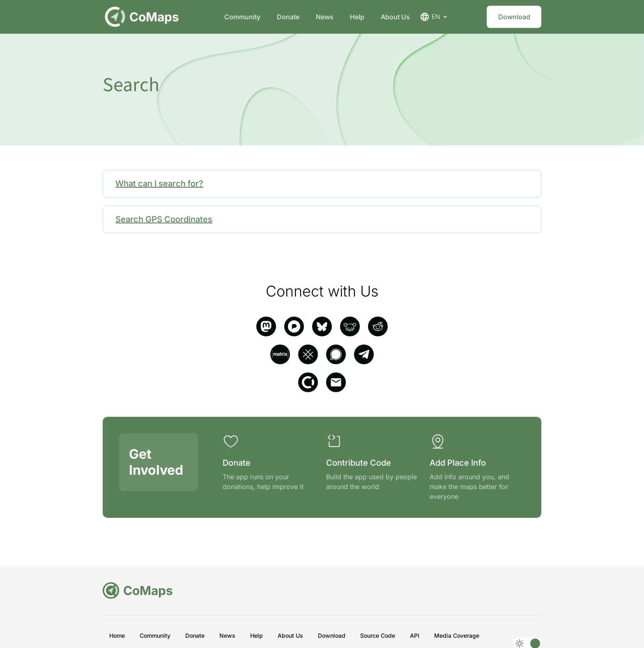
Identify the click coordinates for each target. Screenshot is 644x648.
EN (434, 17)
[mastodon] (266, 326)
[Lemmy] (350, 326)
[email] (336, 382)
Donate (288, 17)
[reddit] (378, 326)
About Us (395, 17)
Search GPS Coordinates (164, 219)
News (325, 17)
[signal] (336, 354)
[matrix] (280, 354)
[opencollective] (308, 382)
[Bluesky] (322, 326)
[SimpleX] (308, 354)
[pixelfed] (294, 326)
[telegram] (364, 354)
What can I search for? (159, 184)
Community (242, 17)
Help (357, 17)
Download (514, 17)
